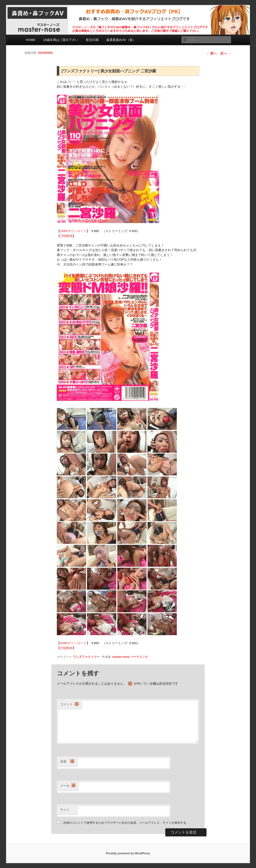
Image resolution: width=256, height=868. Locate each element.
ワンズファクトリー (86, 657)
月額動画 (66, 236)
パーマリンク (139, 657)
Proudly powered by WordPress (128, 853)
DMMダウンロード (73, 231)
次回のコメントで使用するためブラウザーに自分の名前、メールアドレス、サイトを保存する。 (126, 823)
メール (68, 786)
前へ (211, 53)
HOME (31, 40)
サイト (65, 810)
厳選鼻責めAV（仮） (121, 40)
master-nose (121, 657)
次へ (226, 53)
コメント (70, 704)
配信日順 (92, 40)
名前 (68, 762)
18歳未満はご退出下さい (61, 40)
